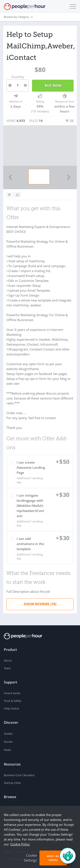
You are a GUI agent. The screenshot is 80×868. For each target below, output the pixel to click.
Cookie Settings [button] (30, 858)
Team (7, 668)
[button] (72, 6)
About (8, 660)
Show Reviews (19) (40, 604)
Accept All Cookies (53, 858)
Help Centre (11, 708)
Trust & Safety (13, 701)
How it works (12, 693)
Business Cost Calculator (19, 775)
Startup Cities (12, 783)
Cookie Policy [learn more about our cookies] (20, 844)
